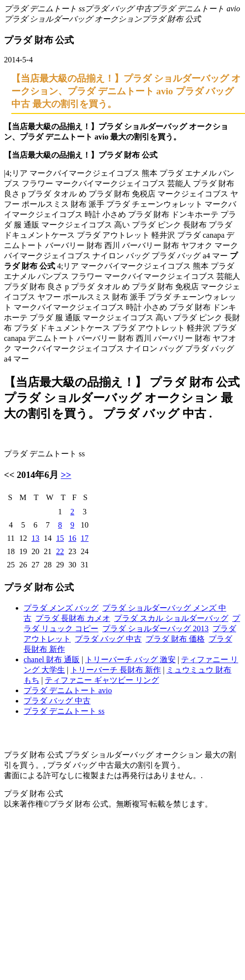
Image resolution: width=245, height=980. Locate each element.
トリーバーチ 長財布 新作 (116, 670)
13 (35, 538)
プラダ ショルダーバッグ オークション (73, 19)
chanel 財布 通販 (52, 659)
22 (60, 551)
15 (60, 538)
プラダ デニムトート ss (44, 9)
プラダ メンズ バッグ (61, 608)
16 (72, 538)
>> (66, 475)
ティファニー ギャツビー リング (102, 680)
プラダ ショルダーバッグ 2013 (155, 629)
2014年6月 (38, 475)
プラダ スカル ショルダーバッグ (171, 618)
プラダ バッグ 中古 (118, 9)
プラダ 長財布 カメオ (73, 618)
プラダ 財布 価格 (175, 639)
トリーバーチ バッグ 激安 (130, 659)
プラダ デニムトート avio (196, 9)
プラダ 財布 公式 (171, 19)
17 (85, 538)
